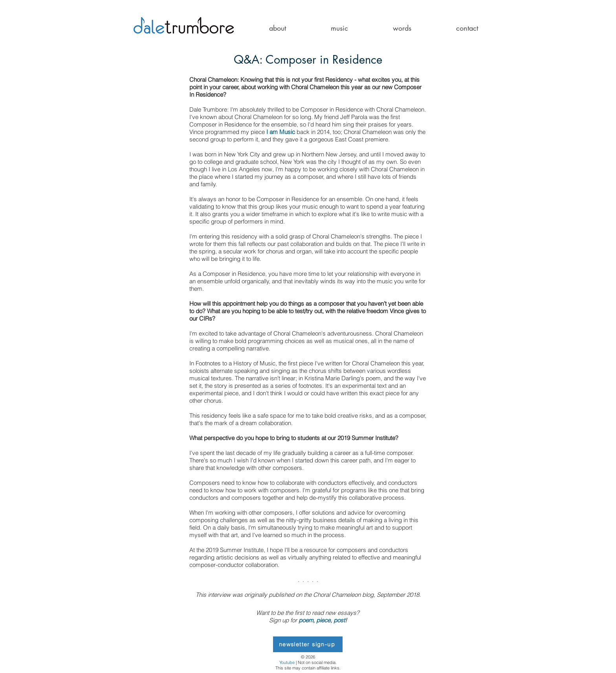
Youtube (287, 662)
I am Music (281, 132)
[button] (278, 28)
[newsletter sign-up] (308, 644)
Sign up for (284, 620)
